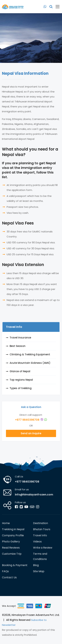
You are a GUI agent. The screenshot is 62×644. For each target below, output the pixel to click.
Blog (36, 565)
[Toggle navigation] (56, 7)
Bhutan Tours (42, 529)
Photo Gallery (11, 542)
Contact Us (9, 577)
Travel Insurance (20, 338)
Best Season (18, 346)
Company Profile (13, 535)
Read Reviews (11, 548)
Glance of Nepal (20, 371)
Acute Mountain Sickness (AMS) (30, 363)
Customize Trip (12, 554)
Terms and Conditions (40, 556)
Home (6, 523)
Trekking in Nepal (13, 529)
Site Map (39, 571)
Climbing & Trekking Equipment (30, 354)
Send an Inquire (31, 433)
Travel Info (40, 535)
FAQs (5, 571)
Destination (41, 523)
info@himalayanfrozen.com (34, 495)
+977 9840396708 (31, 420)
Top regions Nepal (21, 380)
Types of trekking (21, 388)
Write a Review (43, 548)
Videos (37, 542)
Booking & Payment (15, 565)
